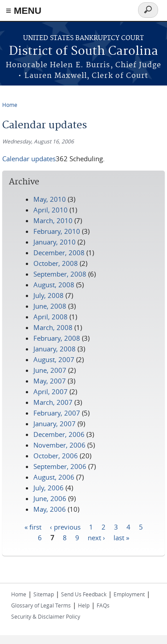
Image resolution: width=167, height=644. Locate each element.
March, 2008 (53, 327)
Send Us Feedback (84, 594)
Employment (129, 594)
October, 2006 (56, 456)
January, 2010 (55, 242)
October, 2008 (56, 263)
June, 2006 (50, 498)
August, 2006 (54, 477)
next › (96, 537)
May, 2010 (50, 199)
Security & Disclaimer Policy (46, 616)
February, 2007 (57, 413)
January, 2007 (55, 424)
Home (10, 105)
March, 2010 (53, 220)
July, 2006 (49, 488)
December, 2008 (59, 253)
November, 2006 (59, 445)
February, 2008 (57, 338)
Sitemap (44, 594)
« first (33, 526)
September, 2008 (60, 274)
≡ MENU (24, 10)
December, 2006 (59, 434)
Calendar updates (29, 159)
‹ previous (65, 526)
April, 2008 (51, 317)
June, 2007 (50, 370)
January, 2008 (55, 349)
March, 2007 (53, 402)
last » (121, 537)
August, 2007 (54, 359)
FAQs (103, 605)
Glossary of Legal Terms (41, 605)
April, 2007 (51, 391)
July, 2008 (49, 295)
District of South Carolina (83, 51)
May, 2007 (50, 381)
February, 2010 (57, 231)
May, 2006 (50, 509)
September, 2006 (60, 466)
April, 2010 (51, 210)
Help (84, 605)
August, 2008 (54, 285)
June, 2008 (50, 306)
